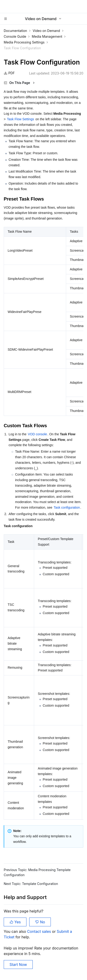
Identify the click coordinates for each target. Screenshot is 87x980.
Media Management (47, 36)
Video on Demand (46, 31)
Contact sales (40, 931)
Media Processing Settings (24, 42)
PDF (9, 73)
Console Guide (15, 36)
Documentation (15, 31)
